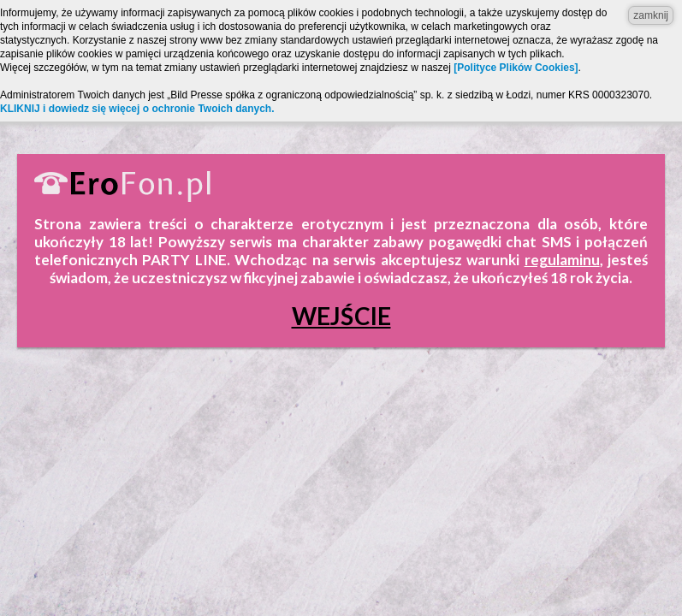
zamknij (651, 15)
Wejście (341, 316)
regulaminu (562, 260)
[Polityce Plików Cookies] (516, 68)
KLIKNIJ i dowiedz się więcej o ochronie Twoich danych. (137, 109)
